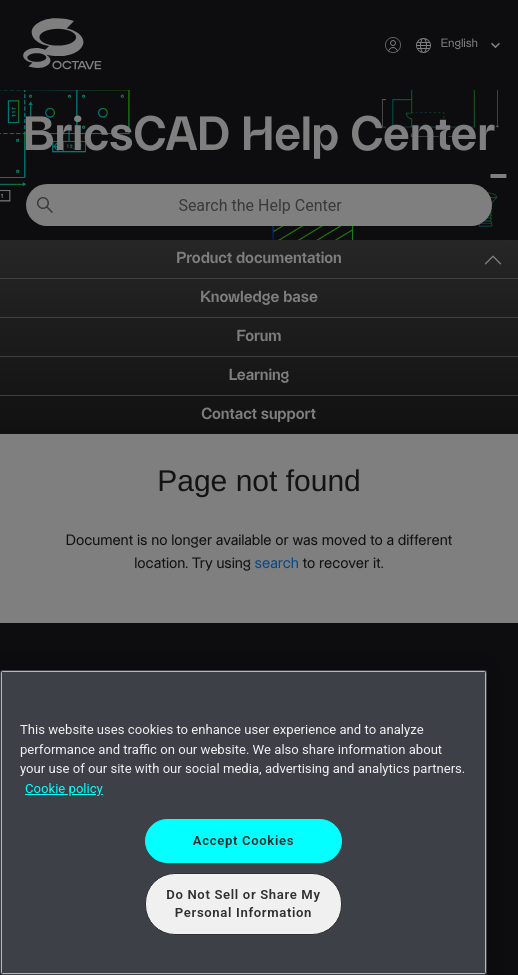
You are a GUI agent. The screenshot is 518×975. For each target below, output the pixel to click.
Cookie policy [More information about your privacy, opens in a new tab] (64, 788)
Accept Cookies (243, 840)
